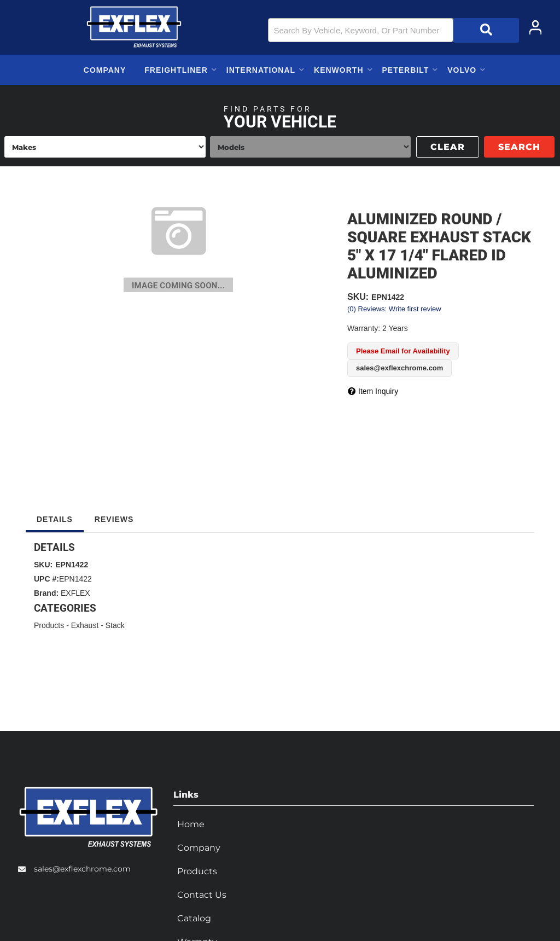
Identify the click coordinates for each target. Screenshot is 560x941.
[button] (394, 30)
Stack (115, 625)
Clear (448, 147)
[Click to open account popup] (535, 27)
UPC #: (46, 579)
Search (519, 147)
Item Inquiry (378, 391)
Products (49, 625)
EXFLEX (75, 593)
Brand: (46, 593)
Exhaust (85, 625)
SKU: (358, 297)
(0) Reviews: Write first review (394, 309)
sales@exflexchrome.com (82, 868)
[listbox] (105, 147)
